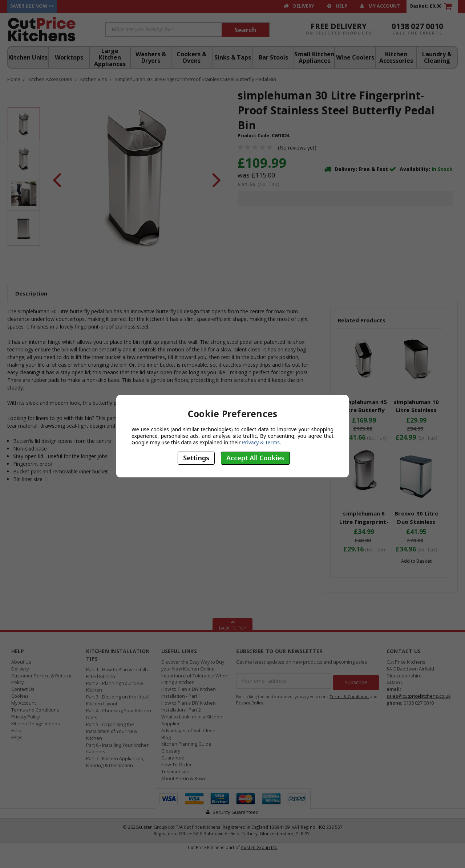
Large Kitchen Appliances (110, 57)
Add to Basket (416, 561)
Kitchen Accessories (396, 57)
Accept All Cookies (255, 458)
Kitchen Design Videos (36, 724)
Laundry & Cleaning (437, 57)
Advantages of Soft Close (188, 731)
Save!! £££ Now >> (32, 6)
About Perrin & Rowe (184, 779)
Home (14, 79)
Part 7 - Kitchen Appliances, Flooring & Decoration (115, 762)
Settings (196, 458)
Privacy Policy (25, 717)
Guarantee (173, 758)
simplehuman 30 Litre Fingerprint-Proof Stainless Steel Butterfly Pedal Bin (196, 79)
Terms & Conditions (349, 695)
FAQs (17, 737)
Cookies (20, 696)
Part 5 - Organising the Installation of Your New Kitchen (112, 731)
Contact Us (23, 689)
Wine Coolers (355, 57)
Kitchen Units (28, 57)
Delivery (299, 6)
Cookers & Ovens (191, 57)
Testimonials (175, 772)
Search (245, 30)
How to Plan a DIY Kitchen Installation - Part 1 (189, 693)
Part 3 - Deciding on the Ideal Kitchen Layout (117, 700)
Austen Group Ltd (259, 847)
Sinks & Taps (233, 57)
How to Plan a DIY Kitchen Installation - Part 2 (189, 706)
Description (31, 293)
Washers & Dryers (151, 57)
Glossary (171, 751)
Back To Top (232, 624)
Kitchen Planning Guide (186, 744)
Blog (166, 737)
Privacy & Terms (261, 442)
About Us (21, 662)
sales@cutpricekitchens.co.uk (418, 696)
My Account (380, 6)
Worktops (69, 57)
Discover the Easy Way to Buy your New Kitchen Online (193, 665)
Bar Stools (273, 57)
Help (337, 6)
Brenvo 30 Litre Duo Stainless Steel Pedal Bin (416, 521)
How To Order (177, 765)
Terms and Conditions (35, 710)
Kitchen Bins (94, 79)
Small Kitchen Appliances (314, 57)
